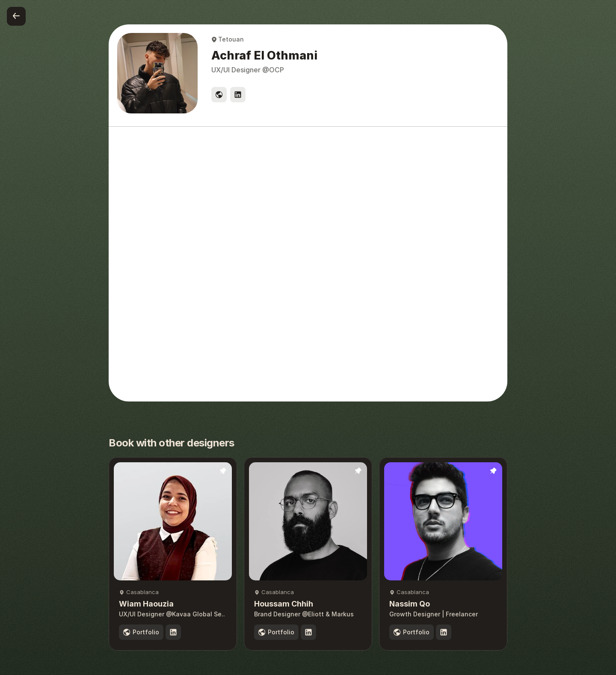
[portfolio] (141, 632)
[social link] (219, 95)
